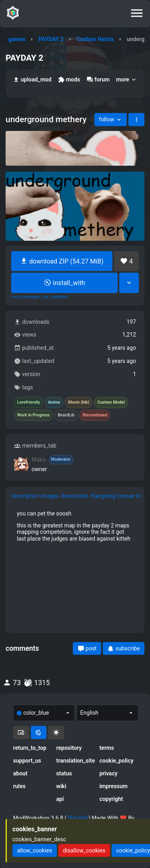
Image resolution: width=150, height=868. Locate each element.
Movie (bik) (79, 402)
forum (98, 80)
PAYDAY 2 (51, 39)
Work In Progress (33, 415)
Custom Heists (95, 39)
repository (69, 748)
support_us (27, 761)
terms (107, 748)
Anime (54, 402)
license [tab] (126, 496)
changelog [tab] (103, 496)
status (64, 773)
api (60, 799)
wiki (61, 786)
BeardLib (66, 415)
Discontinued (95, 415)
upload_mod (32, 80)
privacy (108, 773)
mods (69, 80)
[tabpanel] (75, 526)
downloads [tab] (74, 496)
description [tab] (25, 496)
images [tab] (50, 496)
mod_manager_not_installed (39, 297)
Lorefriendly (29, 402)
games (17, 39)
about (20, 773)
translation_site (75, 761)
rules (19, 786)
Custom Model (111, 402)
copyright (111, 799)
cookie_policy (116, 761)
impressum (113, 786)
